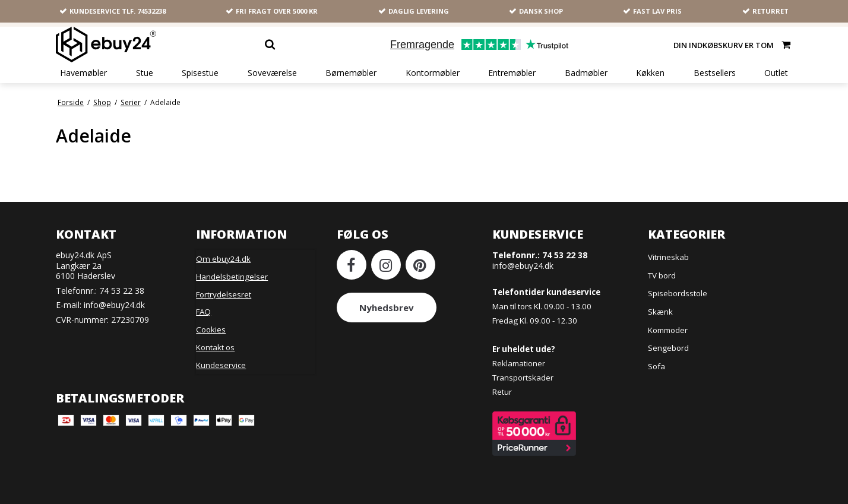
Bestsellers (715, 73)
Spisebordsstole (678, 293)
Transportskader (523, 378)
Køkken (650, 73)
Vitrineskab (668, 257)
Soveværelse (272, 73)
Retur (502, 392)
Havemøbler (83, 73)
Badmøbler (586, 73)
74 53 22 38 (122, 291)
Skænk (660, 312)
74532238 (151, 11)
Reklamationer (519, 363)
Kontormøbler (433, 73)
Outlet (776, 73)
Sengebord (668, 348)
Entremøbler (512, 73)
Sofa (656, 366)
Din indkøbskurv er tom (733, 44)
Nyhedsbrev (387, 308)
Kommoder (668, 330)
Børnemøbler (351, 73)
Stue (145, 73)
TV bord (662, 275)
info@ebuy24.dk (114, 305)
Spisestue (200, 73)
